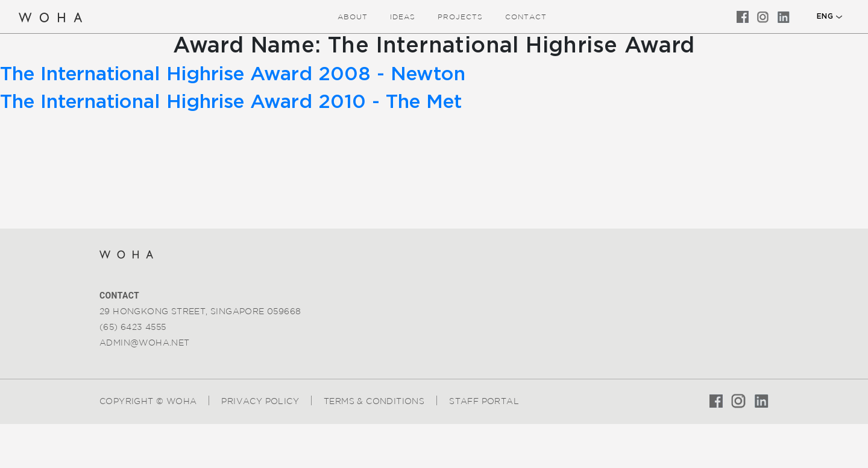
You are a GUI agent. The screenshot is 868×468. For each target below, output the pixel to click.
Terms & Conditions (374, 401)
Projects (460, 17)
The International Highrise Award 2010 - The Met (231, 102)
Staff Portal (484, 401)
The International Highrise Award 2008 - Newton (233, 74)
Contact (526, 17)
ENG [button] (825, 16)
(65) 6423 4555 (133, 327)
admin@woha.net (145, 343)
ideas (403, 17)
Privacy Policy (260, 401)
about (353, 17)
